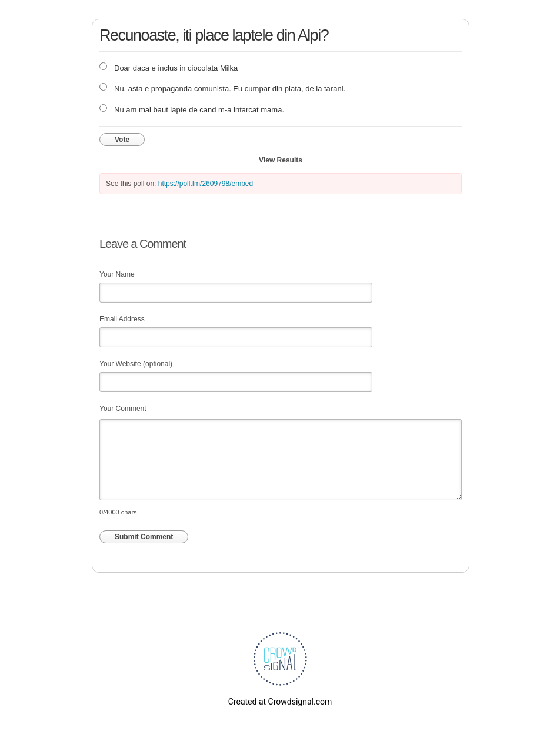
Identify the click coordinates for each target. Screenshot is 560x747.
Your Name (117, 274)
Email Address (122, 319)
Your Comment (123, 409)
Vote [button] (122, 140)
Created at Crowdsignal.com (280, 702)
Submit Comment (144, 537)
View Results (281, 160)
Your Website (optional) (136, 364)
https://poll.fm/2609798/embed (206, 184)
